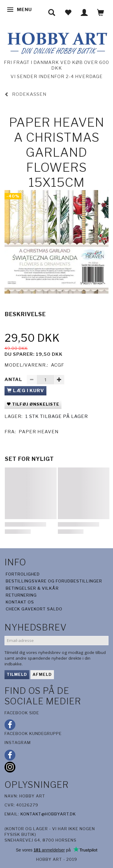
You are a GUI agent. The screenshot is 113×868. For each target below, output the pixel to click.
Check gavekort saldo (34, 609)
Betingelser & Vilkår (32, 588)
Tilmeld (17, 674)
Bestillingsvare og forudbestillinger (54, 581)
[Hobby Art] (56, 42)
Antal (14, 380)
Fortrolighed (23, 574)
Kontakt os (20, 602)
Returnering (21, 595)
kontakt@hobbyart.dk (48, 814)
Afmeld (42, 674)
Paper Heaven (39, 432)
